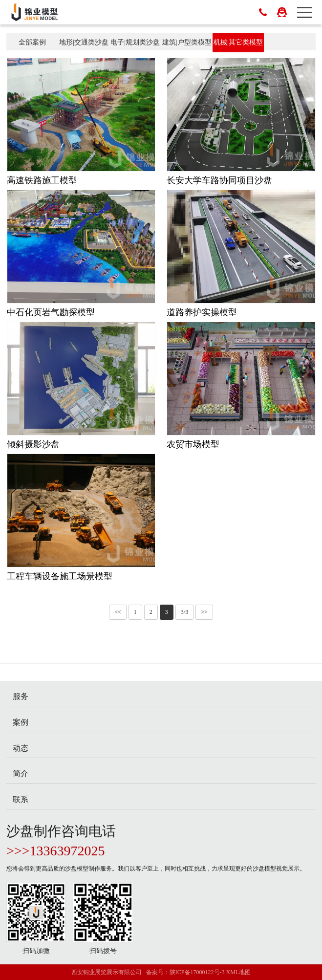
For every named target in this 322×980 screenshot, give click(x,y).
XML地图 (239, 972)
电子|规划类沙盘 (135, 42)
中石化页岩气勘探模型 (51, 312)
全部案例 (32, 42)
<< (118, 612)
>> (204, 612)
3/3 (184, 612)
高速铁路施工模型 (42, 180)
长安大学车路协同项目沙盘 (219, 180)
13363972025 (67, 851)
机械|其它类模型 (238, 42)
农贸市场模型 (193, 444)
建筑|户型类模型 (187, 42)
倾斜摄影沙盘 (33, 444)
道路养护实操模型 (202, 312)
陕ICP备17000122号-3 (197, 972)
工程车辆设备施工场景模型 (60, 576)
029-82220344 (263, 12)
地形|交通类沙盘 (84, 42)
